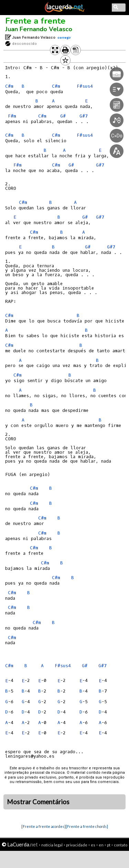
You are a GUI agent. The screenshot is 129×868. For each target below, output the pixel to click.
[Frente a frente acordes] (44, 826)
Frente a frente (35, 21)
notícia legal (52, 845)
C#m (9, 86)
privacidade (77, 845)
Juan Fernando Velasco (39, 29)
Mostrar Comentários (38, 802)
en (101, 845)
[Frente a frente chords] (87, 826)
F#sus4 (63, 666)
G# (85, 217)
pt (109, 845)
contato (121, 845)
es (93, 845)
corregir (64, 38)
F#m (12, 116)
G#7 (100, 217)
